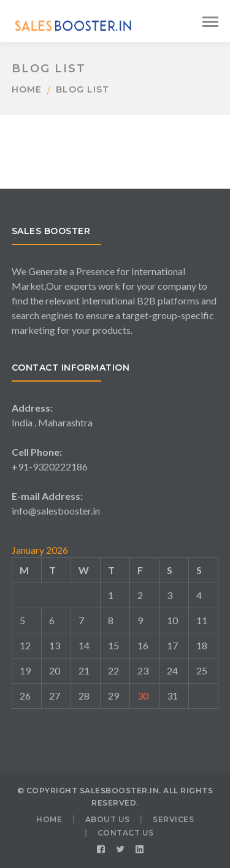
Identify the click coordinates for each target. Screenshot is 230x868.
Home (27, 89)
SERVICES (173, 819)
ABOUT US (108, 819)
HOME (49, 819)
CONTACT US (126, 833)
